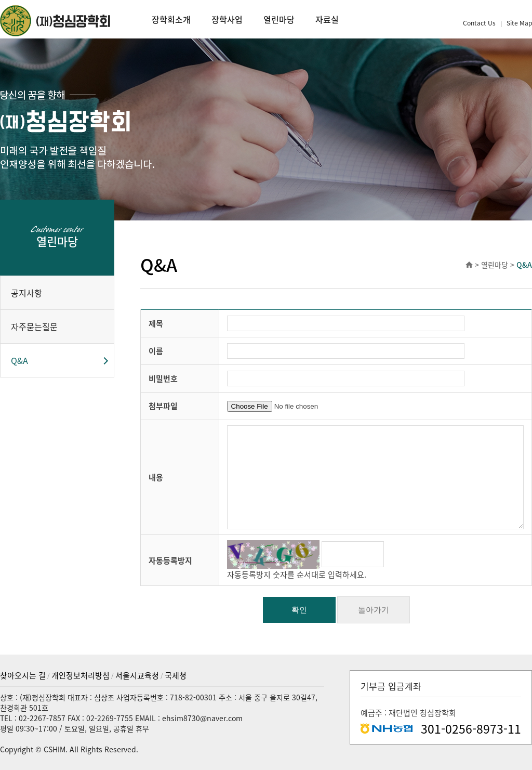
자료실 (327, 19)
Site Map (519, 23)
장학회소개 (171, 19)
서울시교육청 (137, 675)
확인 (299, 610)
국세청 (176, 675)
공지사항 (26, 293)
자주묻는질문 (34, 327)
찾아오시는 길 (23, 675)
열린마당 (279, 19)
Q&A (19, 360)
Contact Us (480, 23)
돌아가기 (374, 610)
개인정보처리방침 (81, 675)
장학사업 (227, 19)
